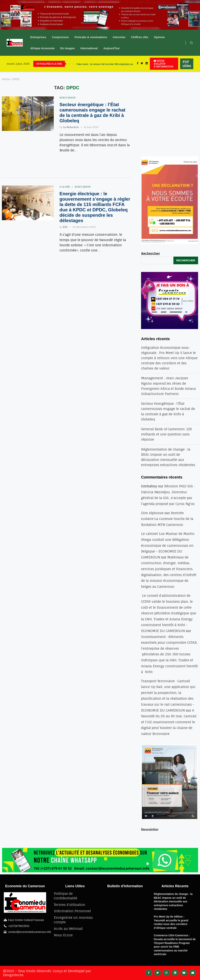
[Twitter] (142, 64)
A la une (65, 187)
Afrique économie (43, 48)
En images (67, 48)
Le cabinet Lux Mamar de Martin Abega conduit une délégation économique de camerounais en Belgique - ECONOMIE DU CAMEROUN (168, 545)
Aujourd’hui (111, 48)
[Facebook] (138, 64)
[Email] (193, 972)
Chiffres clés (140, 37)
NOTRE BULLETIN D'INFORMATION (163, 64)
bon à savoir (67, 98)
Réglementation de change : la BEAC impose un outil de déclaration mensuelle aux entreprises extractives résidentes (173, 901)
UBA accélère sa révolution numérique (98, 64)
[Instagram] (166, 972)
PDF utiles (187, 64)
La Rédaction (71, 127)
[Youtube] (184, 972)
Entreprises (38, 37)
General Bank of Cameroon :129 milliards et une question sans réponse (166, 434)
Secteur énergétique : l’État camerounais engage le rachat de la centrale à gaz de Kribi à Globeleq (92, 113)
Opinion (160, 37)
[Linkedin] (147, 64)
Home (6, 79)
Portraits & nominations (91, 37)
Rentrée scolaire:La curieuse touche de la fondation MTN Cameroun (167, 519)
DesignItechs (13, 975)
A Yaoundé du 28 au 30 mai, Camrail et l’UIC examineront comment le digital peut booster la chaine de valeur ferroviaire (169, 722)
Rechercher (150, 254)
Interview (119, 37)
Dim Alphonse (152, 513)
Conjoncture (60, 37)
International (89, 48)
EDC (65, 227)
